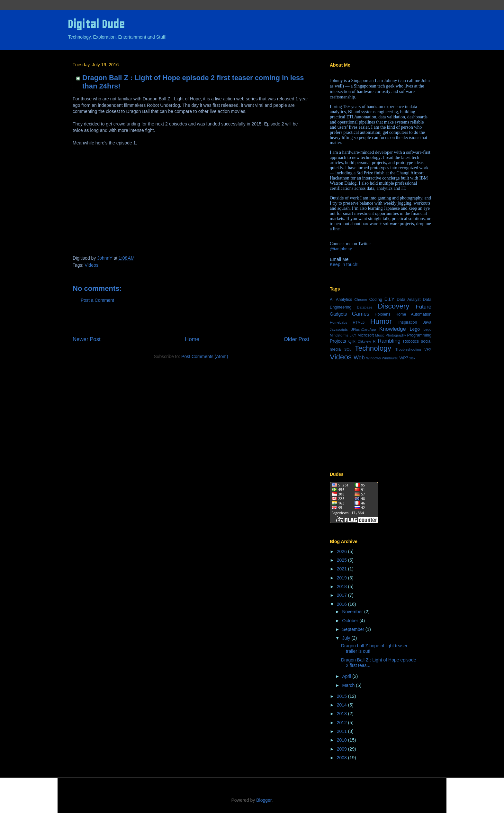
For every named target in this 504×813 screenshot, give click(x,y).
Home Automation (413, 314)
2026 (342, 551)
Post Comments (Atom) (205, 356)
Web (359, 358)
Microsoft (366, 335)
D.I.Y (389, 299)
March (349, 685)
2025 (342, 560)
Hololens (382, 314)
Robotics (411, 341)
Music (380, 335)
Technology (373, 348)
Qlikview (364, 341)
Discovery (393, 306)
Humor (381, 321)
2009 (342, 749)
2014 (342, 705)
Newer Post (87, 339)
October (351, 621)
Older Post (297, 339)
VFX (428, 349)
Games (361, 314)
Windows (373, 358)
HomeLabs (338, 322)
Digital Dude (96, 24)
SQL (348, 349)
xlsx (412, 358)
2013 (342, 714)
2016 (342, 604)
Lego (415, 329)
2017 (342, 595)
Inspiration (408, 322)
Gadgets (338, 314)
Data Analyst (409, 300)
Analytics (344, 300)
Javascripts (339, 329)
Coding (376, 300)
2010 (342, 740)
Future (424, 307)
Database (364, 307)
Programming (419, 335)
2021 (342, 569)
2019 (342, 578)
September (354, 629)
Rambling (389, 341)
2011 (342, 731)
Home (192, 339)
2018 (342, 587)
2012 (342, 723)
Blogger (264, 800)
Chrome (361, 300)
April (347, 676)
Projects (338, 341)
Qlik (352, 341)
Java (427, 322)
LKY (353, 335)
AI (332, 300)
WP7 (404, 358)
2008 (342, 758)
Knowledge (393, 329)
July (347, 638)
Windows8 (390, 358)
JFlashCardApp (363, 329)
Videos (91, 265)
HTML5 (359, 322)
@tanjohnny (341, 249)
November (353, 612)
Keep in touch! (344, 264)
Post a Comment (97, 300)
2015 (342, 696)
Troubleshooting (408, 349)
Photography (396, 335)
